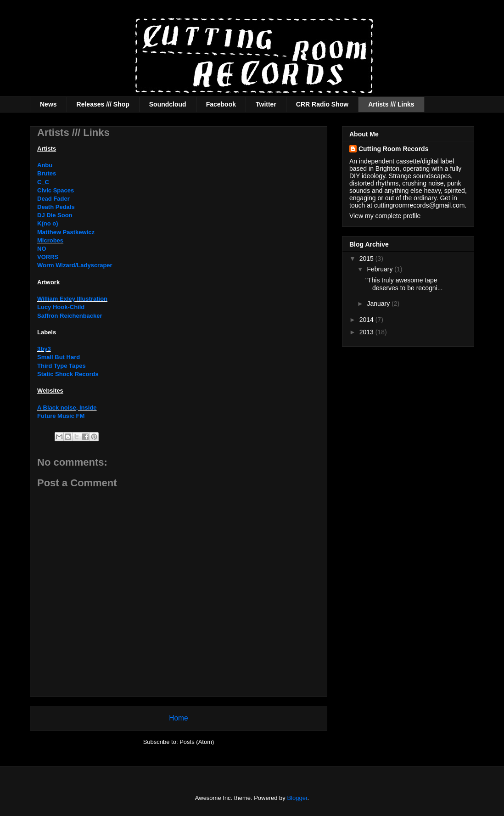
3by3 (44, 349)
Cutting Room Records (393, 149)
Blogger (297, 798)
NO (42, 249)
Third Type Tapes (62, 366)
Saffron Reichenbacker (70, 316)
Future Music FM (61, 416)
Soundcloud (168, 104)
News (48, 104)
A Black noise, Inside (67, 408)
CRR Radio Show (322, 104)
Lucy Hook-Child (61, 307)
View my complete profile (385, 216)
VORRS (48, 257)
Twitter (266, 104)
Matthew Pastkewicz (66, 232)
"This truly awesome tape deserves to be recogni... (404, 284)
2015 (367, 259)
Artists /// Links (391, 104)
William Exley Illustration (72, 299)
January (379, 304)
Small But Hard (59, 357)
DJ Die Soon (55, 215)
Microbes (50, 240)
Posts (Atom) (197, 742)
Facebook (221, 104)
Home (179, 718)
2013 (367, 332)
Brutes (47, 173)
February (381, 269)
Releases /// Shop (103, 104)
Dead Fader (53, 199)
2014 (367, 320)
